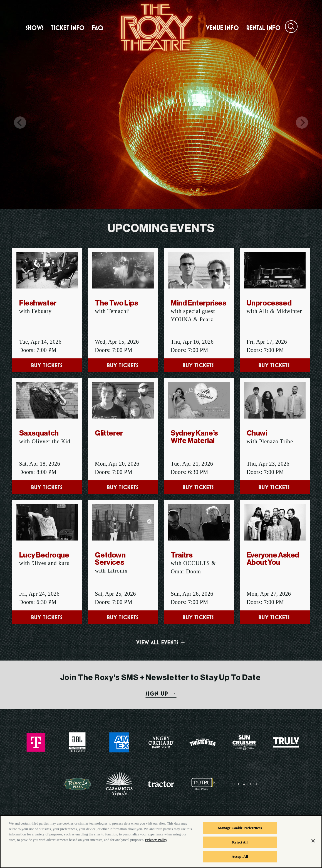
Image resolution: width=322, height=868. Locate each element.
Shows (35, 28)
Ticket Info (68, 28)
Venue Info (222, 28)
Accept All (240, 859)
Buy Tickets (47, 365)
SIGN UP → (161, 694)
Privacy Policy (156, 842)
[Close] (313, 843)
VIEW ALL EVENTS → (161, 642)
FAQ (97, 28)
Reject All (240, 844)
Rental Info (263, 28)
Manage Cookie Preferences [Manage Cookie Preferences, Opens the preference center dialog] (240, 830)
